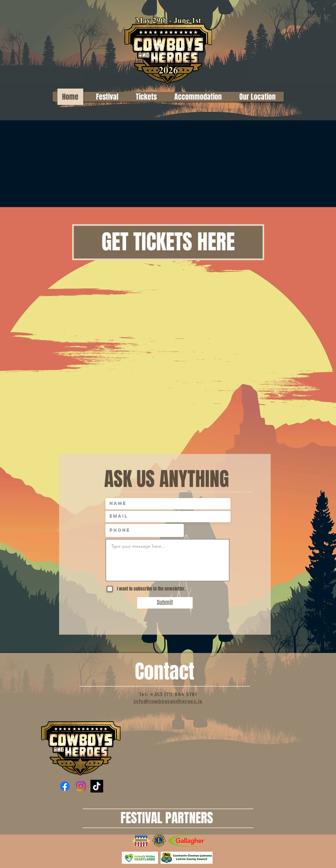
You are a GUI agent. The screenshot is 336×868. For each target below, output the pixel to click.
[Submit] (165, 603)
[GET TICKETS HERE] (168, 242)
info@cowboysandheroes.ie (168, 701)
